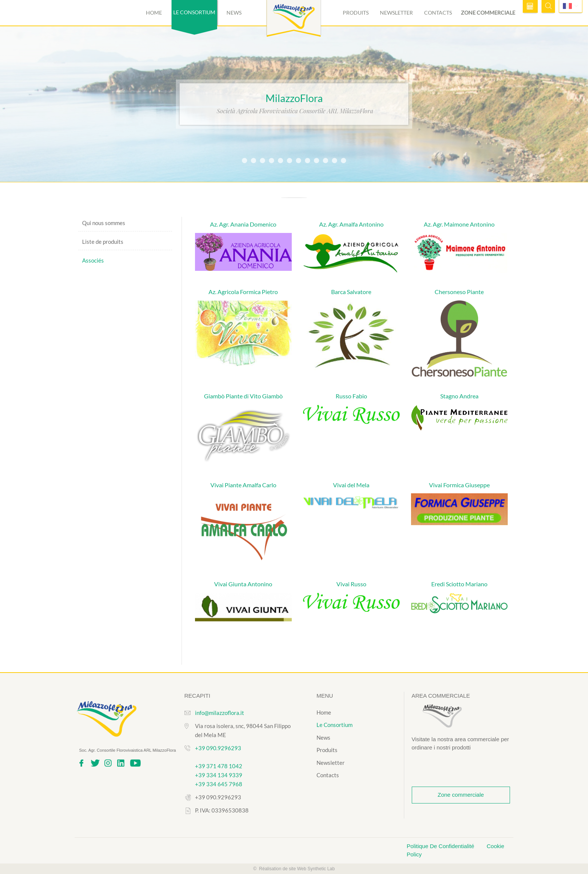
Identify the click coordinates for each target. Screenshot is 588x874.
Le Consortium (334, 725)
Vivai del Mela (351, 485)
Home (154, 13)
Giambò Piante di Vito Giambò (243, 396)
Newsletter (396, 13)
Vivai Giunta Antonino (243, 584)
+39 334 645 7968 (219, 784)
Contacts (438, 13)
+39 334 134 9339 (219, 775)
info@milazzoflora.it (220, 713)
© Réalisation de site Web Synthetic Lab (294, 869)
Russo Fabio (351, 396)
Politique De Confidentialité (441, 846)
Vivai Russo (351, 584)
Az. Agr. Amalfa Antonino (351, 224)
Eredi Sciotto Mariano (459, 584)
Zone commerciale (488, 13)
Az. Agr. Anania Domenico (243, 224)
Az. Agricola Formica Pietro (243, 292)
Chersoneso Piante (459, 292)
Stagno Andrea (459, 396)
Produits (356, 13)
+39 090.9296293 (218, 748)
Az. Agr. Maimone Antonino (459, 224)
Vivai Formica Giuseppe (459, 485)
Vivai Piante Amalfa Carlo (243, 485)
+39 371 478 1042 (219, 766)
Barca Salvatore (351, 292)
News (234, 13)
